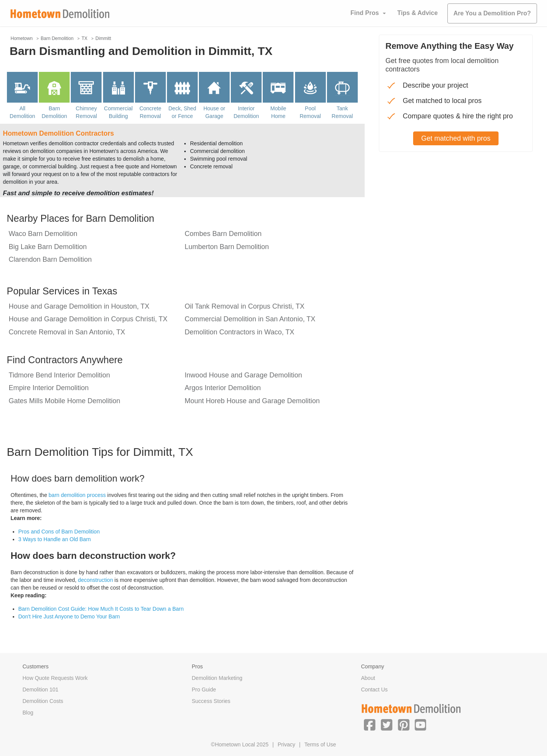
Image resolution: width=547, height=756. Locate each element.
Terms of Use (320, 744)
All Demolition (22, 112)
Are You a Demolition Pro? (492, 13)
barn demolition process (77, 495)
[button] (370, 724)
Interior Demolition (246, 112)
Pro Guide (204, 690)
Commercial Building (118, 112)
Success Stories (211, 701)
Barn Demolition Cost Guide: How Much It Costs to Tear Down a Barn (101, 609)
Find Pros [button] (365, 13)
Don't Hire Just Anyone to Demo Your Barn (69, 616)
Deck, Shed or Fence (182, 112)
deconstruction (96, 580)
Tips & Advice (418, 13)
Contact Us (374, 690)
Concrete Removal (150, 112)
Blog (28, 713)
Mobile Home (278, 112)
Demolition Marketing (217, 678)
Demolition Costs (43, 701)
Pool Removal (310, 112)
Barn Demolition (54, 112)
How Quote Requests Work (55, 678)
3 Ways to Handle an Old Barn (55, 539)
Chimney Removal (86, 112)
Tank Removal (342, 112)
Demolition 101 (41, 690)
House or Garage (214, 112)
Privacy (287, 744)
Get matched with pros (456, 138)
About (368, 678)
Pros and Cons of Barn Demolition (59, 532)
